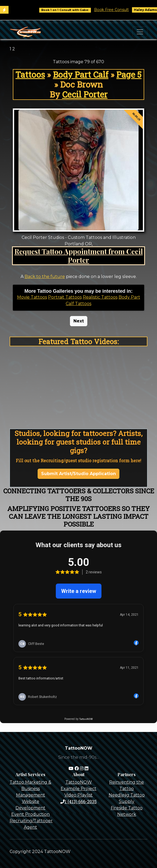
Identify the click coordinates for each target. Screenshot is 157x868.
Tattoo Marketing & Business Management (30, 789)
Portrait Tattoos (65, 297)
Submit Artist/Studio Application (78, 474)
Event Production (30, 814)
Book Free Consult (117, 10)
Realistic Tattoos (100, 297)
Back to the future (45, 277)
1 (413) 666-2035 (78, 801)
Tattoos (30, 74)
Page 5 (129, 74)
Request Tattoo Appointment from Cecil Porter (79, 255)
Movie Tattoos (32, 297)
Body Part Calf (81, 74)
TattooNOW (79, 782)
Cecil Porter (85, 94)
